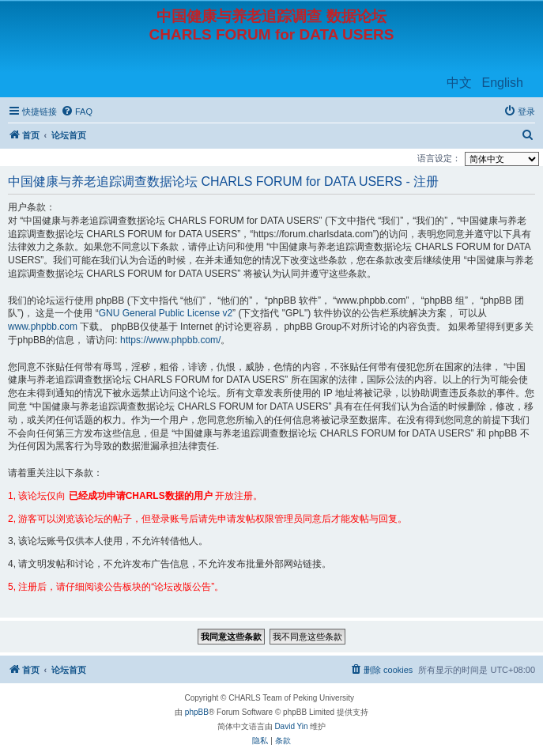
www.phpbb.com (43, 327)
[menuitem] (77, 112)
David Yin (291, 726)
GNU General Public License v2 (166, 313)
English (503, 83)
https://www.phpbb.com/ (170, 340)
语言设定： (439, 158)
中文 (459, 83)
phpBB (197, 712)
